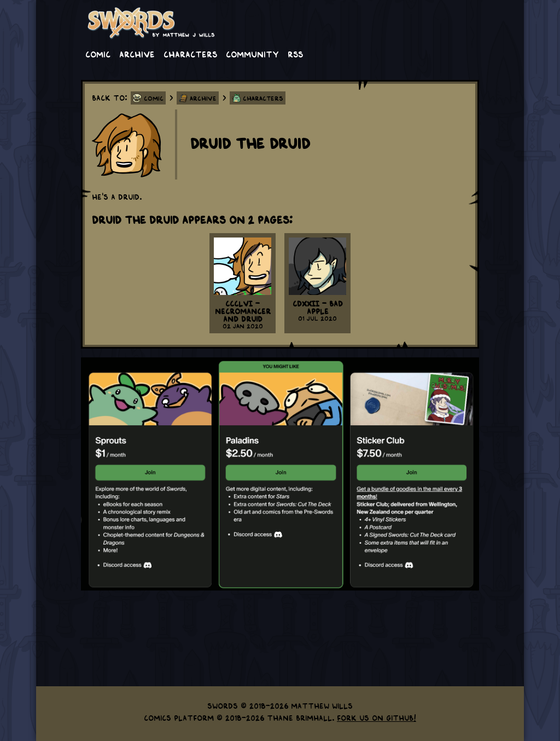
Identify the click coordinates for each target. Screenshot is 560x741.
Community (252, 54)
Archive (137, 54)
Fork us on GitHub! (377, 717)
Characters (190, 54)
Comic (98, 54)
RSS (295, 54)
